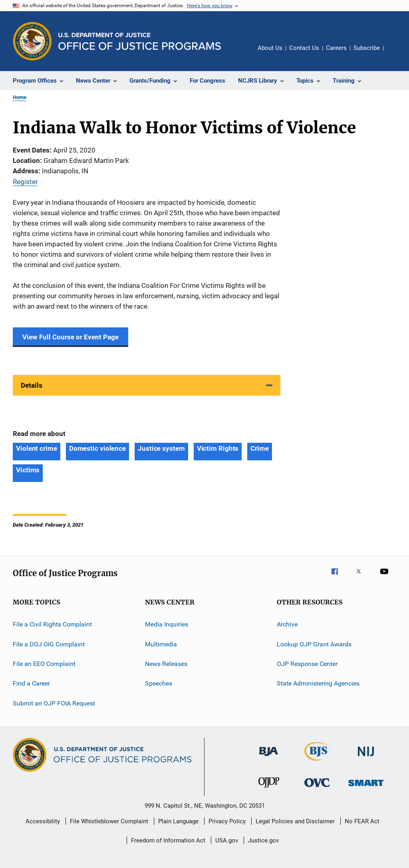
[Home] (140, 41)
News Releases (166, 664)
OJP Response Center (307, 664)
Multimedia (161, 644)
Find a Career (31, 683)
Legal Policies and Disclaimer (295, 821)
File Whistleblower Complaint (109, 821)
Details (32, 385)
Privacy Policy (227, 821)
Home (20, 97)
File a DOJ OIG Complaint (49, 644)
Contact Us (304, 48)
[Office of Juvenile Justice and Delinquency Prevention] (269, 789)
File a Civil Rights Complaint (52, 624)
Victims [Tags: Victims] (28, 470)
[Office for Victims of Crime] (317, 788)
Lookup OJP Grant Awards (314, 644)
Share (396, 54)
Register (25, 182)
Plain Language (178, 821)
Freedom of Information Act (168, 840)
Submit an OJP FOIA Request (54, 703)
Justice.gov (263, 840)
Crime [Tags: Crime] (260, 448)
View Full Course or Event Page (70, 337)
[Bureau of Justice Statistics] (317, 762)
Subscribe (367, 48)
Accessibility (43, 821)
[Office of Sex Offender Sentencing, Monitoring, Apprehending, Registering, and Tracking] (366, 788)
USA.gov (227, 840)
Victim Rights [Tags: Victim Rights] (218, 448)
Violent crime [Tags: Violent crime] (37, 448)
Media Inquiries (167, 624)
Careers (336, 48)
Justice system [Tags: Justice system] (161, 448)
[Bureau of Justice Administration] (269, 757)
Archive (287, 624)
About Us (270, 48)
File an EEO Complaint (44, 664)
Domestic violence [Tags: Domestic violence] (97, 448)
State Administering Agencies (318, 683)
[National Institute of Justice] (366, 758)
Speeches (159, 683)
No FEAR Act (362, 821)
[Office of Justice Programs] (32, 41)
